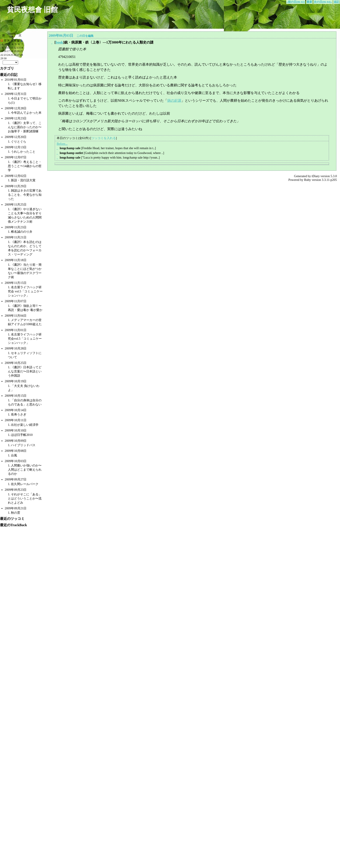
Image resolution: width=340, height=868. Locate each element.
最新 (309, 2)
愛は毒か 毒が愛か (30, 310)
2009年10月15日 (16, 396)
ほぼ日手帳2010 (22, 435)
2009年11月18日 (16, 260)
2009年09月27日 (16, 479)
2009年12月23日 (16, 118)
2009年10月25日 (16, 363)
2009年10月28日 (16, 348)
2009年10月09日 (16, 441)
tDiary (316, 176)
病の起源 (174, 100)
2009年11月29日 (16, 186)
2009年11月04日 (16, 316)
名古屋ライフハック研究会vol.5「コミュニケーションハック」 (25, 339)
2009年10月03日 (16, 461)
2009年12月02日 (16, 176)
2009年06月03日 (61, 36)
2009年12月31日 (16, 94)
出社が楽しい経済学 (25, 425)
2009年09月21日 (16, 508)
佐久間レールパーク (25, 484)
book (59, 42)
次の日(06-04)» (323, 2)
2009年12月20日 (16, 137)
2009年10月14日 (16, 410)
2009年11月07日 (16, 301)
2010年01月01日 (16, 80)
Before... (62, 144)
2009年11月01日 (16, 330)
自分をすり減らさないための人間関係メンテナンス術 (25, 217)
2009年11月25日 (16, 204)
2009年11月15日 (16, 283)
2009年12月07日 (16, 157)
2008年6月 (12, 35)
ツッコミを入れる (104, 138)
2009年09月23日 (16, 490)
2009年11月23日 (16, 227)
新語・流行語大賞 (23, 180)
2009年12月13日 (16, 147)
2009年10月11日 (16, 420)
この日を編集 (85, 36)
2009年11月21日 (16, 237)
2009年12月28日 (16, 108)
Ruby (308, 180)
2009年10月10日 (16, 430)
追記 (337, 2)
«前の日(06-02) (296, 2)
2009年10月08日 (16, 451)
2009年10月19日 (16, 381)
